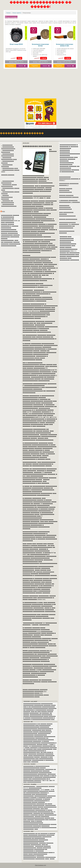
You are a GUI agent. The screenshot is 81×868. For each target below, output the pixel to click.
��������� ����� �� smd (40, 651)
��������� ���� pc (48, 375)
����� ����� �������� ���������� (66, 190)
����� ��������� (40, 642)
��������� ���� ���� (34, 358)
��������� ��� (10, 168)
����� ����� (8, 175)
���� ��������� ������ (35, 690)
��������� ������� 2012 (35, 691)
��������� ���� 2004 (33, 693)
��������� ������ (32, 347)
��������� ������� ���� (36, 695)
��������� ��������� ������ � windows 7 (70, 179)
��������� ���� (31, 697)
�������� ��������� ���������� (65, 207)
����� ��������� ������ (7, 197)
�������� (7, 145)
